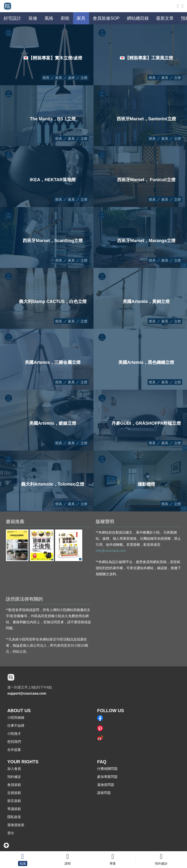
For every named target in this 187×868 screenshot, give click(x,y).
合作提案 (14, 750)
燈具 (46, 78)
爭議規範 (14, 809)
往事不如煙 (16, 726)
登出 (11, 833)
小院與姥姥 (16, 717)
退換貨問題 (106, 785)
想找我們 (14, 742)
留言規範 (14, 801)
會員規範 (14, 785)
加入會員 (14, 769)
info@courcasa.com (111, 551)
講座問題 (104, 793)
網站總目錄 (138, 18)
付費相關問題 (107, 769)
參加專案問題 (107, 777)
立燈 (84, 78)
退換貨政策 (16, 825)
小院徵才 (14, 734)
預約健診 (14, 777)
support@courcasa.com (27, 693)
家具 (59, 78)
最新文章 (165, 18)
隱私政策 (14, 817)
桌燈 (71, 78)
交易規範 (14, 793)
